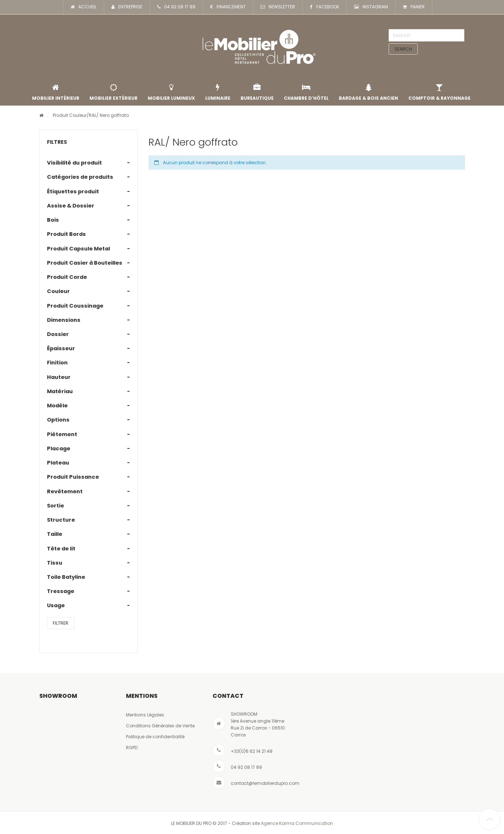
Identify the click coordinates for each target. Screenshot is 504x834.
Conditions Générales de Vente (160, 726)
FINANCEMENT (228, 7)
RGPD (132, 748)
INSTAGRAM (371, 7)
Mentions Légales (145, 715)
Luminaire (218, 92)
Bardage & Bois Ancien (368, 92)
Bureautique (257, 92)
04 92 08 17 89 (176, 7)
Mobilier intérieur (56, 92)
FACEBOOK (325, 7)
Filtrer (61, 623)
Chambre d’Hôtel (306, 92)
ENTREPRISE (127, 7)
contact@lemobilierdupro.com (265, 783)
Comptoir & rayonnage (439, 92)
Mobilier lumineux (171, 92)
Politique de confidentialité (155, 737)
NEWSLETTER (278, 7)
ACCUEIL (84, 7)
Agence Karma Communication (297, 823)
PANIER (414, 7)
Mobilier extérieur (114, 92)
